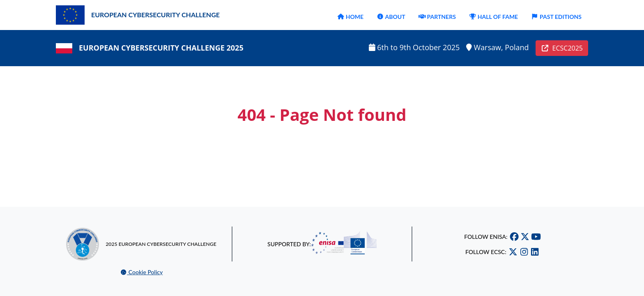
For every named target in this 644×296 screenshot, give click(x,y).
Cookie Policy (141, 272)
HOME (350, 17)
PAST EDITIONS (556, 17)
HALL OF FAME (493, 17)
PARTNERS (437, 17)
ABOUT (391, 17)
